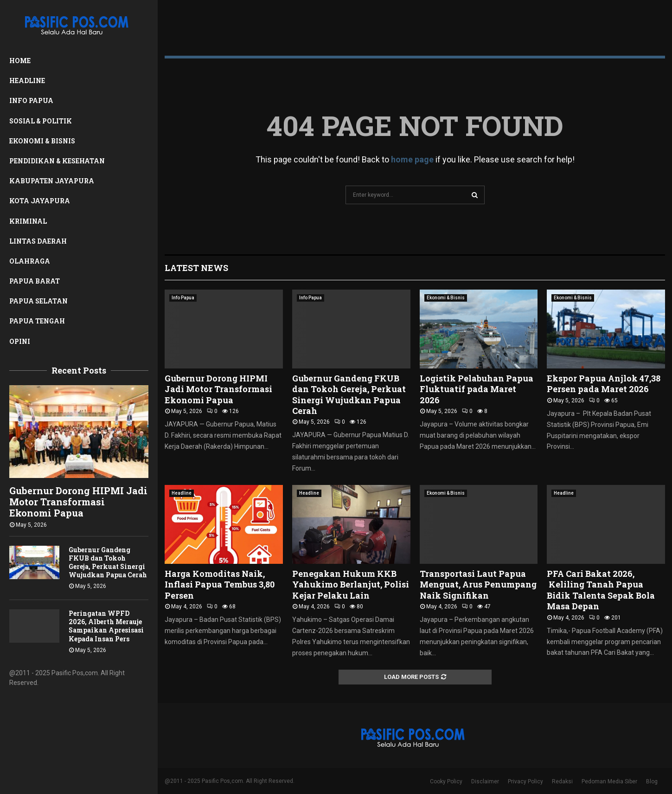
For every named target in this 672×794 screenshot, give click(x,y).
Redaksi (562, 781)
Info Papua (31, 100)
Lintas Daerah (38, 241)
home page (412, 159)
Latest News (196, 268)
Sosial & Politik (41, 121)
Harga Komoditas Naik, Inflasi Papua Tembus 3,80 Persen (220, 584)
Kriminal (28, 221)
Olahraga (30, 261)
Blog (652, 781)
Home (20, 61)
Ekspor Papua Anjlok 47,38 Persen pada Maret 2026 (604, 384)
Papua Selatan (38, 301)
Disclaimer (485, 781)
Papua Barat (35, 281)
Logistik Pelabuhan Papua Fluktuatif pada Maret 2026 (477, 389)
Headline (27, 81)
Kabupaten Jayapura (52, 181)
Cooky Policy (446, 781)
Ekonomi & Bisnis (42, 141)
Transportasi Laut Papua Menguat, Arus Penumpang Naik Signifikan (478, 584)
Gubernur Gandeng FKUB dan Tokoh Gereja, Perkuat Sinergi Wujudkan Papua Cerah (108, 562)
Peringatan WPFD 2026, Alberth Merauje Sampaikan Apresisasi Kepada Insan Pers (106, 626)
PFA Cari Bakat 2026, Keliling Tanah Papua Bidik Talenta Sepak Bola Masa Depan (601, 590)
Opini (20, 341)
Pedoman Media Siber (609, 781)
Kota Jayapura (40, 201)
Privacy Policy (525, 781)
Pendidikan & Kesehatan (57, 161)
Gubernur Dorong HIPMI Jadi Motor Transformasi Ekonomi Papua (78, 502)
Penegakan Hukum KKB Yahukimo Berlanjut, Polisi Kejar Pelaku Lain (351, 584)
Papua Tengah (37, 321)
